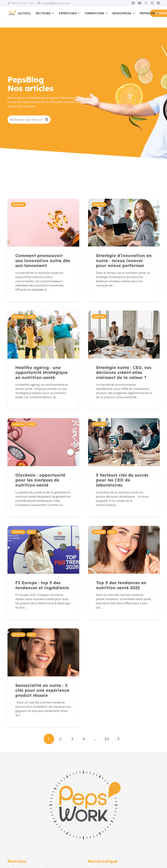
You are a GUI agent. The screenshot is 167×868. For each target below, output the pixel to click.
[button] (52, 13)
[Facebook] (133, 3)
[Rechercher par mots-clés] (29, 120)
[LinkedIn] (158, 3)
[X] (146, 3)
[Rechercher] (47, 120)
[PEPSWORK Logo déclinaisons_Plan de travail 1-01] (12, 13)
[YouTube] (140, 3)
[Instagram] (152, 3)
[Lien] (43, 274)
